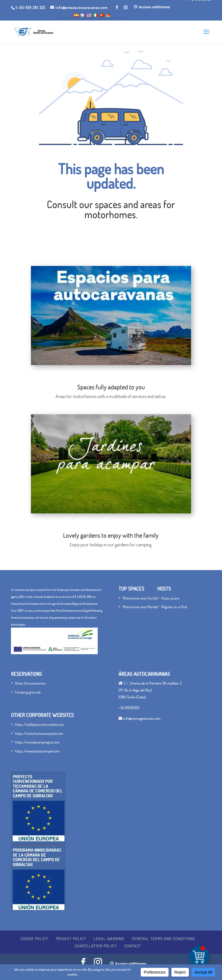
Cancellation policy (96, 946)
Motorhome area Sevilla (140, 598)
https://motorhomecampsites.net (39, 733)
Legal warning (109, 939)
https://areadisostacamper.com (37, 751)
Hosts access (170, 598)
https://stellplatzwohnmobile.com (39, 724)
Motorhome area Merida (140, 607)
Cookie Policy (34, 939)
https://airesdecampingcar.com (37, 742)
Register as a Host (174, 607)
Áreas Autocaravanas (30, 683)
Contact (133, 946)
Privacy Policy (71, 939)
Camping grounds (28, 692)
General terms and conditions (163, 939)
